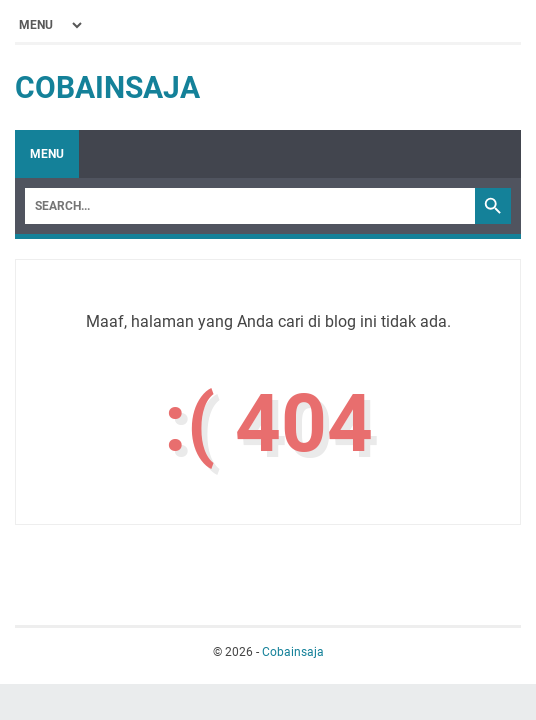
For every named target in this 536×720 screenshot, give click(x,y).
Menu (47, 154)
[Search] (250, 206)
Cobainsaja (107, 87)
